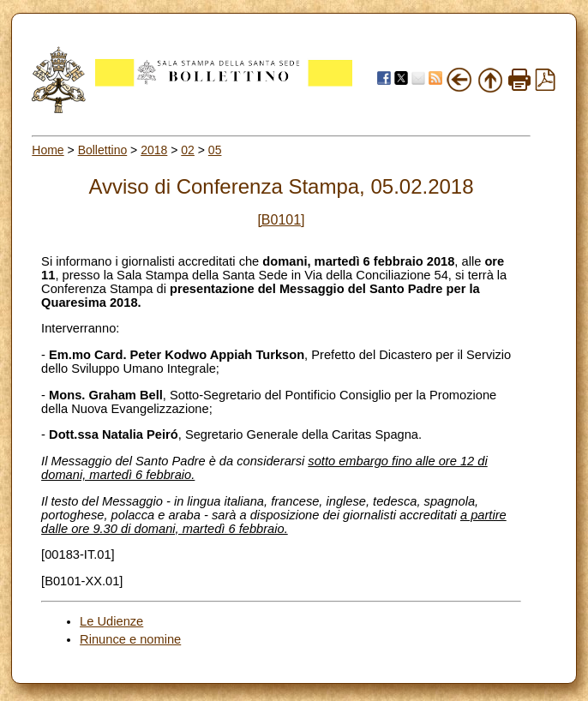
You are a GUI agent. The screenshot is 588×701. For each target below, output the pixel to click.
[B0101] (281, 220)
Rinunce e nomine (130, 639)
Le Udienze (111, 621)
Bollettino (103, 150)
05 (215, 150)
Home (48, 150)
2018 (154, 150)
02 (188, 150)
